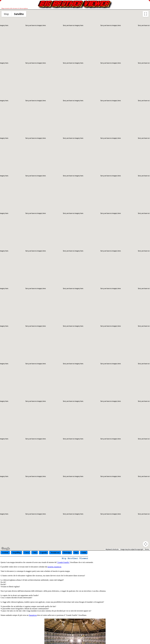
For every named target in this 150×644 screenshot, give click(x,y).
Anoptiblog (16, 553)
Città (35, 553)
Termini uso (55, 553)
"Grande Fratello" (63, 562)
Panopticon (33, 615)
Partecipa (67, 553)
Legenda (44, 553)
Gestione (5, 553)
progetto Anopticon (54, 567)
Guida (84, 553)
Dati (76, 553)
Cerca (27, 553)
